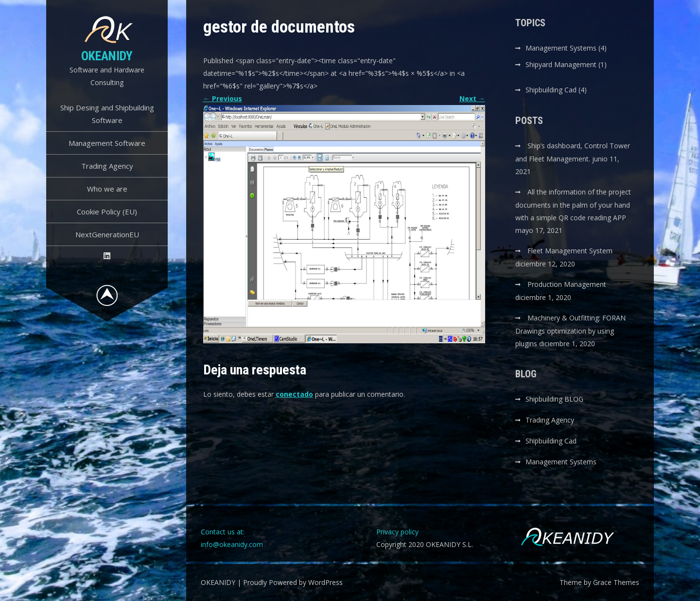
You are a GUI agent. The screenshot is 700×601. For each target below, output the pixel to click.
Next (472, 98)
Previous (223, 98)
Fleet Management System (570, 251)
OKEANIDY (107, 56)
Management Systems (561, 48)
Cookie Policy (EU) (107, 212)
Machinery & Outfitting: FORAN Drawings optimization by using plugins (570, 331)
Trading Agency (107, 166)
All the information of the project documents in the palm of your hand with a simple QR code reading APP (573, 205)
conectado (294, 394)
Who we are (107, 189)
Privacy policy (397, 532)
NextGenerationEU (107, 234)
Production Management (567, 284)
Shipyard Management (561, 64)
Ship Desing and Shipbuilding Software (107, 114)
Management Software (107, 143)
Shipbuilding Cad (551, 90)
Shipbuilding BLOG (554, 399)
